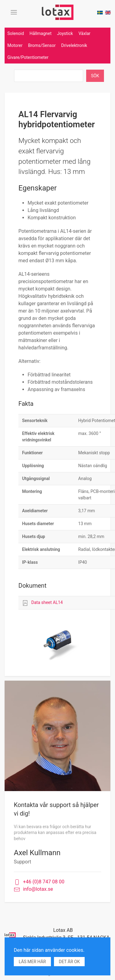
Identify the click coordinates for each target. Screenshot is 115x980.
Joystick (65, 33)
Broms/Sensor (42, 45)
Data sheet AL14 (47, 602)
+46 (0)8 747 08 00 (39, 882)
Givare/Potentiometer (28, 57)
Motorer (15, 45)
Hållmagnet (40, 33)
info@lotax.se (33, 889)
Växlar (84, 33)
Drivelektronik (74, 45)
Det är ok (69, 962)
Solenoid (16, 33)
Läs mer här (32, 962)
